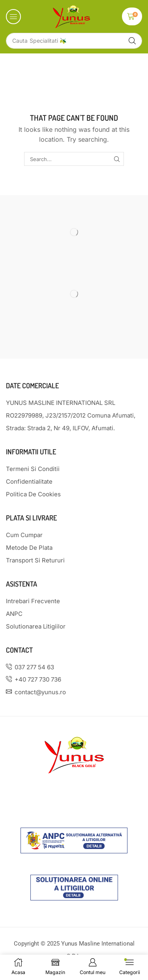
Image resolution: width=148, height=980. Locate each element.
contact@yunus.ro (40, 692)
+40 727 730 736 (38, 679)
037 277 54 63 (34, 667)
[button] (13, 17)
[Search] (132, 41)
